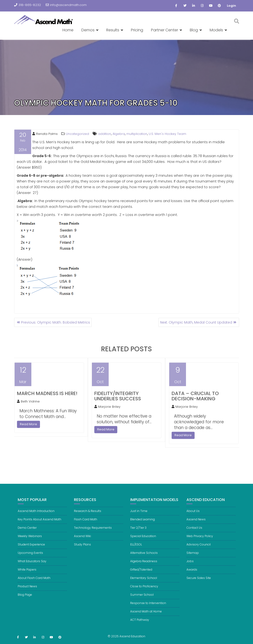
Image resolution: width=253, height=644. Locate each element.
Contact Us (194, 531)
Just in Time (139, 515)
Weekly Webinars (30, 540)
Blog (194, 30)
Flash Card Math (86, 523)
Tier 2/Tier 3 (138, 531)
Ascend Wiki (82, 540)
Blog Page (25, 598)
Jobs (190, 565)
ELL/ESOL (136, 548)
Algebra (119, 134)
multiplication (137, 134)
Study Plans (82, 548)
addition (105, 134)
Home (68, 30)
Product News (27, 590)
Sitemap (193, 557)
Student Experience (31, 548)
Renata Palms (45, 134)
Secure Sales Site (199, 582)
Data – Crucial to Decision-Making (195, 400)
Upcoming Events (30, 557)
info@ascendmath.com (66, 5)
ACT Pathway (140, 624)
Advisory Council (199, 548)
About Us (193, 515)
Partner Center (165, 30)
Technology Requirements (93, 531)
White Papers (27, 573)
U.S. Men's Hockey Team (167, 134)
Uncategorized (77, 134)
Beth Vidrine (28, 405)
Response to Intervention (148, 607)
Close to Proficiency (144, 590)
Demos (88, 30)
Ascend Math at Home (146, 615)
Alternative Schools (144, 557)
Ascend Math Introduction (36, 515)
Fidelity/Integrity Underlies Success (118, 400)
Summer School (142, 598)
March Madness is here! (47, 397)
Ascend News (196, 523)
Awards (192, 573)
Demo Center (27, 531)
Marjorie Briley (107, 410)
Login (231, 6)
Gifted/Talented (141, 573)
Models (216, 30)
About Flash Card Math (34, 582)
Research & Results (88, 515)
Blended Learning (143, 523)
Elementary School (144, 582)
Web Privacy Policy (200, 540)
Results (113, 30)
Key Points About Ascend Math (39, 523)
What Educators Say (32, 565)
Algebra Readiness (144, 565)
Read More (28, 428)
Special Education (143, 540)
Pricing (137, 30)
